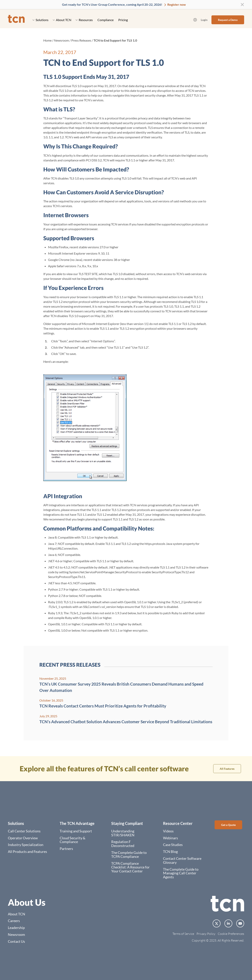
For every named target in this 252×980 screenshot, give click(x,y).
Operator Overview (23, 838)
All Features (227, 769)
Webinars (170, 838)
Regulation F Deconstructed (123, 844)
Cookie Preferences (231, 934)
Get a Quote (228, 825)
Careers (14, 921)
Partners (66, 849)
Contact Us (16, 941)
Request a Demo (228, 20)
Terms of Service (183, 934)
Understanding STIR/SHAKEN (123, 833)
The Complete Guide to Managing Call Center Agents (181, 873)
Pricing (123, 20)
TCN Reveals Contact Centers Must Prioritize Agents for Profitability (103, 706)
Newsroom (61, 40)
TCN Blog (170, 852)
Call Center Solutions (24, 831)
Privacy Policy (206, 934)
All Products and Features (27, 852)
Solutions (40, 20)
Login (204, 20)
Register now (176, 4)
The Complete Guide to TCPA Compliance (129, 854)
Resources (84, 20)
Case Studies (173, 845)
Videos (168, 831)
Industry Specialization (26, 845)
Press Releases (81, 40)
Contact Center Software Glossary (182, 860)
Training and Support (76, 831)
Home (47, 40)
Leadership (16, 928)
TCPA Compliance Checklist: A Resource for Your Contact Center (130, 867)
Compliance (106, 20)
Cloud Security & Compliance (73, 840)
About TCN (62, 20)
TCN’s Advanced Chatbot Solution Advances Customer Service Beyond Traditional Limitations (126, 722)
